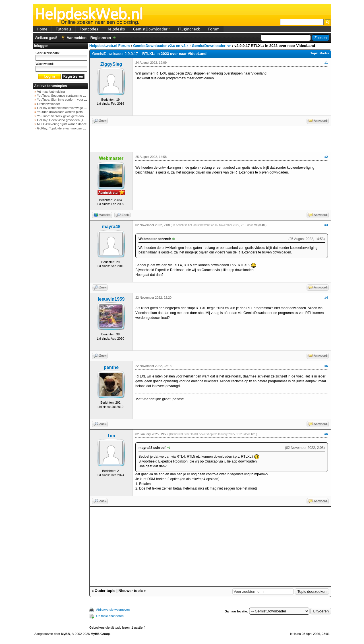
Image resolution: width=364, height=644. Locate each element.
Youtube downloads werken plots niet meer (66, 112)
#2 (326, 157)
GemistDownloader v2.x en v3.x (161, 46)
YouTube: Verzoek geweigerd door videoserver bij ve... (74, 116)
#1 (326, 63)
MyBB (66, 634)
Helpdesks (116, 29)
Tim (111, 436)
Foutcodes (89, 29)
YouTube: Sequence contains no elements (66, 96)
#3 (326, 225)
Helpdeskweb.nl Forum (109, 46)
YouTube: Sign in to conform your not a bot (66, 100)
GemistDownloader (151, 29)
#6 (326, 434)
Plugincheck (189, 29)
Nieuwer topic (131, 591)
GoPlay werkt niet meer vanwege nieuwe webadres (72, 108)
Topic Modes (320, 53)
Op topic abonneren (110, 616)
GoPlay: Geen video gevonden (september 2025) (71, 120)
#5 (326, 366)
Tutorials (64, 29)
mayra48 (111, 227)
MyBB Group (100, 634)
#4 (326, 298)
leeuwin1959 (111, 299)
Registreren (101, 38)
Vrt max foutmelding (50, 92)
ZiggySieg (111, 64)
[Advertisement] (61, 223)
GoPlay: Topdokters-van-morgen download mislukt (72, 128)
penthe (111, 367)
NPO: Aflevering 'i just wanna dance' (62, 124)
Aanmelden (76, 38)
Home (42, 29)
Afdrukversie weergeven (113, 610)
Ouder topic (105, 591)
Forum (214, 29)
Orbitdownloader (48, 104)
